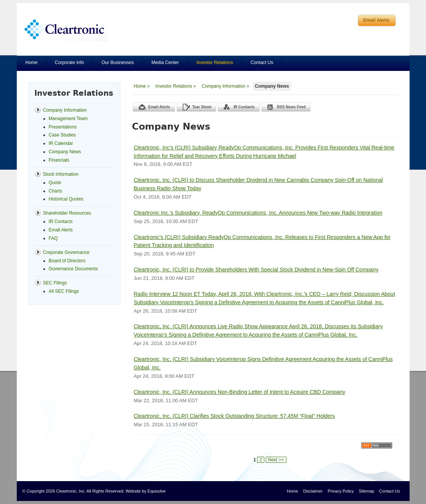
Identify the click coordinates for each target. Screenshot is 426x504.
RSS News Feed (291, 107)
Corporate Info (70, 63)
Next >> (276, 460)
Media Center (165, 63)
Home (32, 63)
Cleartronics (65, 29)
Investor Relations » (176, 86)
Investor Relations (215, 63)
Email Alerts (377, 20)
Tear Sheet (202, 107)
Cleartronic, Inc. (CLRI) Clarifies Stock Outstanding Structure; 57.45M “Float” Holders (235, 416)
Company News (272, 86)
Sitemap (367, 491)
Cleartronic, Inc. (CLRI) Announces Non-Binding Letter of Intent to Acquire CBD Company (240, 392)
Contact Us (262, 63)
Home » (142, 86)
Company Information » (226, 86)
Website (133, 491)
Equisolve (157, 491)
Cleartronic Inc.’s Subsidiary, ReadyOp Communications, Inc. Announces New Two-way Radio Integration (258, 213)
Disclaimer (313, 491)
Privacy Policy (341, 491)
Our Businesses (118, 63)
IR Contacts (244, 107)
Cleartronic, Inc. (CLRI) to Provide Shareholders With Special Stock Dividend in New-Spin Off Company (256, 270)
